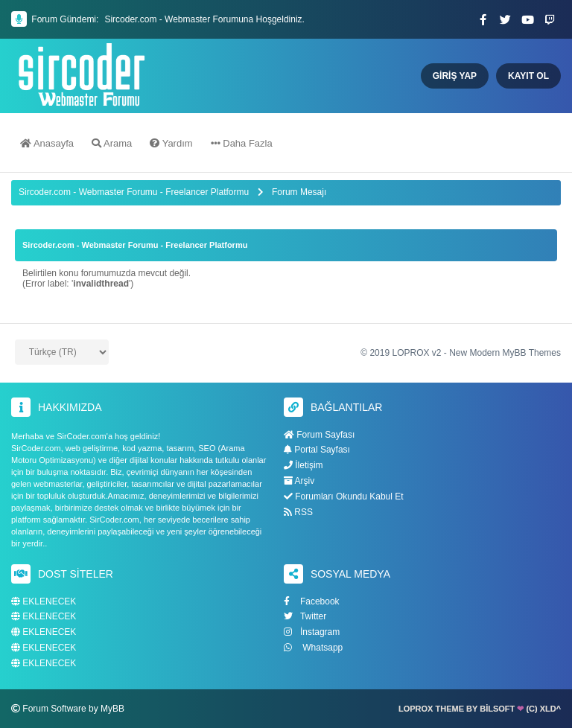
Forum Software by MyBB (73, 709)
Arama (112, 143)
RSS (298, 512)
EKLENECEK (44, 602)
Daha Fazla (242, 143)
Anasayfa (47, 143)
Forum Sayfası (319, 435)
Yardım (171, 143)
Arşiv (299, 481)
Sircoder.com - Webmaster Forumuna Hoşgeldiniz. (204, 19)
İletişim (304, 465)
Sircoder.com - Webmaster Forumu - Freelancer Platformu (135, 192)
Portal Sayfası (317, 450)
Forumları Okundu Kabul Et (344, 496)
